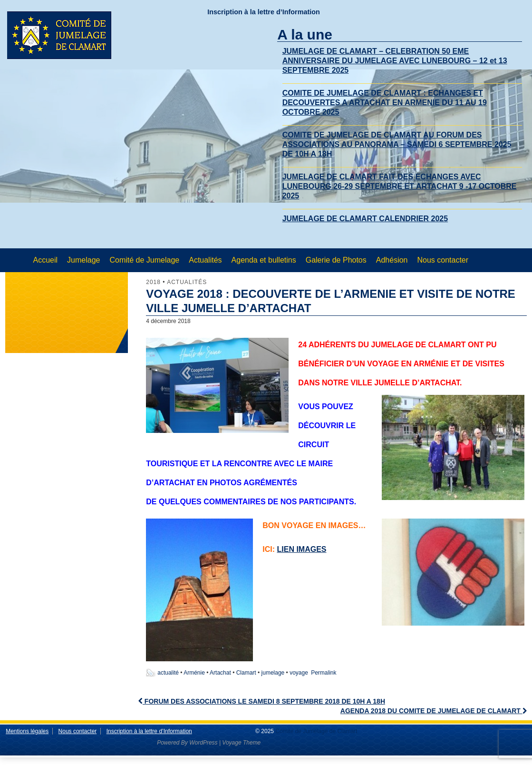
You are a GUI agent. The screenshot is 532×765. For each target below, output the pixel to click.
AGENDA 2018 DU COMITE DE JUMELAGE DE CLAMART (434, 711)
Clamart (246, 673)
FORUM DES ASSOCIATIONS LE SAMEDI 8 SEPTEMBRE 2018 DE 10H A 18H (262, 701)
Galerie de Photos (336, 260)
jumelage (273, 673)
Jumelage (83, 260)
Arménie (194, 673)
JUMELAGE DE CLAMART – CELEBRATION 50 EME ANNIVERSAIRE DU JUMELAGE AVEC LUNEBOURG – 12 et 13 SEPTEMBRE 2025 (395, 61)
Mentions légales (27, 731)
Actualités (205, 260)
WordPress (203, 743)
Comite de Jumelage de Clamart (315, 731)
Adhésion (392, 260)
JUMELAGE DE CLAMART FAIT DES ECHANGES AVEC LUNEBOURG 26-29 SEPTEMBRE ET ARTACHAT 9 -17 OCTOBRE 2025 (400, 186)
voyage (299, 673)
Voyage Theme (241, 743)
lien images (301, 549)
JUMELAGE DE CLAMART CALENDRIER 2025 (365, 219)
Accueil (46, 260)
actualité (168, 673)
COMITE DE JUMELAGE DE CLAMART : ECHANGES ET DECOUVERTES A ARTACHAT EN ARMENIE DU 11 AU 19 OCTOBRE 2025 (385, 103)
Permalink (324, 673)
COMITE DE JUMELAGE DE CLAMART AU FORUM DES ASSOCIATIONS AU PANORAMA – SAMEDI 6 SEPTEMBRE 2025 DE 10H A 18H (397, 144)
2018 (153, 282)
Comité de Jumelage (144, 260)
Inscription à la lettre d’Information (264, 12)
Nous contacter (443, 260)
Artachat (220, 673)
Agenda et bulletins (264, 260)
